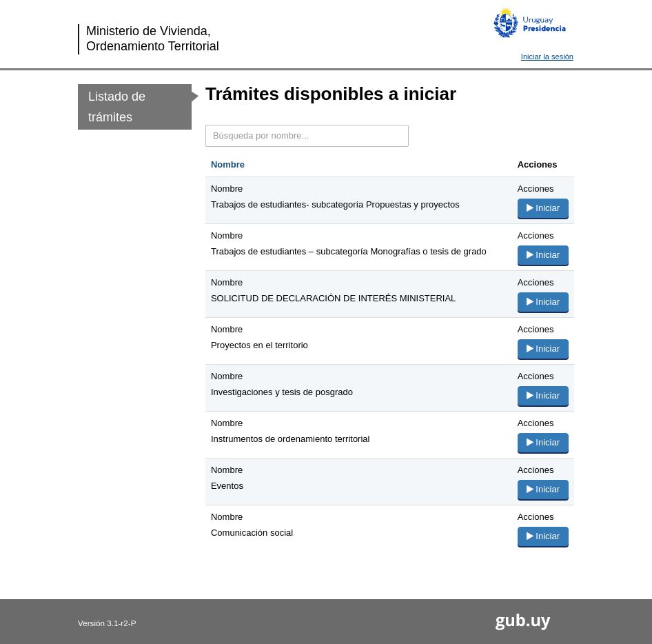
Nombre (228, 164)
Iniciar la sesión (547, 57)
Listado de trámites (117, 107)
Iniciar (543, 208)
